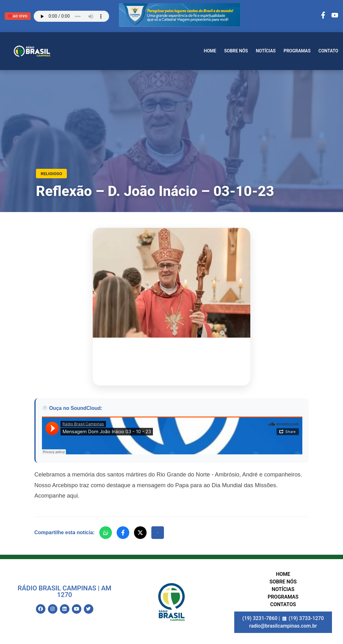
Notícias (266, 51)
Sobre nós (236, 51)
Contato (328, 51)
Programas (297, 51)
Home (210, 51)
